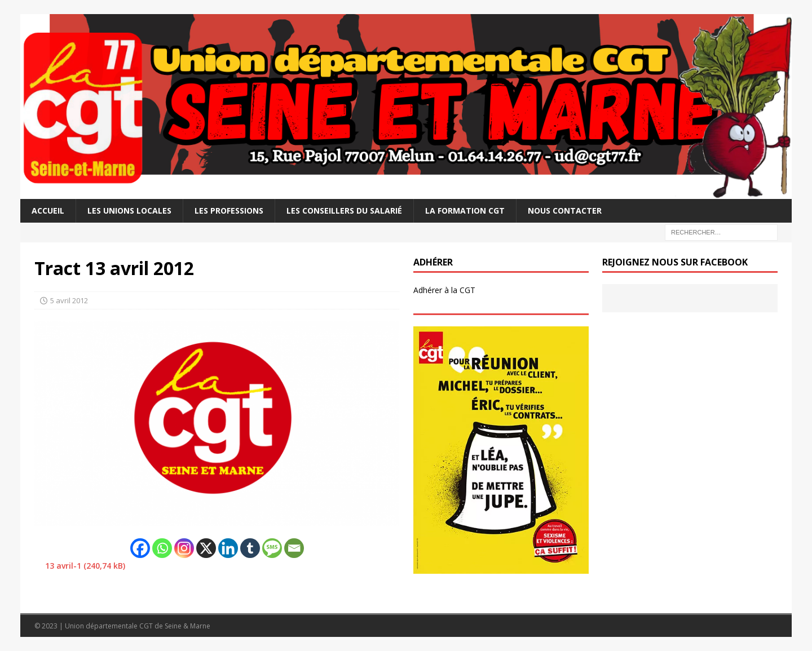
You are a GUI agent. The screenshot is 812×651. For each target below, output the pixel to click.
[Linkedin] (228, 548)
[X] (206, 548)
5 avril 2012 (69, 300)
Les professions (229, 211)
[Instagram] (184, 548)
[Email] (294, 548)
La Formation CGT (465, 211)
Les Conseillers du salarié (344, 211)
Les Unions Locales (129, 211)
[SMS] (272, 548)
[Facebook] (140, 548)
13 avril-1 (63, 566)
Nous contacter (565, 211)
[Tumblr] (250, 548)
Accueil (48, 211)
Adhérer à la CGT (444, 290)
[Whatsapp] (162, 548)
